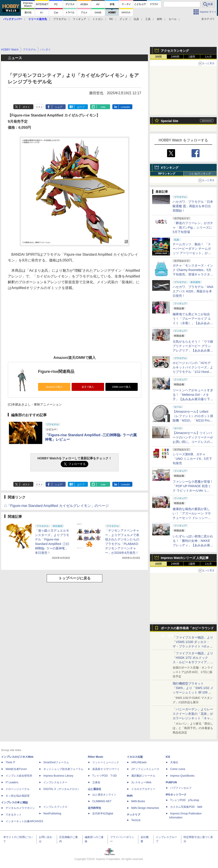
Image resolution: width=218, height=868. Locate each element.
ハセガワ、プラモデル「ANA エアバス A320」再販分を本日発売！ (193, 291)
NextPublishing (52, 814)
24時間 (175, 57)
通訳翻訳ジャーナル (143, 776)
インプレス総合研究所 (19, 776)
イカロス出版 (135, 757)
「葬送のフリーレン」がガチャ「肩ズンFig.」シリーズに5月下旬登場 (193, 227)
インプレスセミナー (55, 782)
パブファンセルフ (181, 788)
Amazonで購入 (54, 387)
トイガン (98, 19)
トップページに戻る (75, 578)
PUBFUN (171, 782)
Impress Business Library (58, 776)
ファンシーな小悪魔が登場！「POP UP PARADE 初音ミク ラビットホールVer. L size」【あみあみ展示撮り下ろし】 (193, 490)
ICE (168, 757)
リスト (39, 107)
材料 (159, 19)
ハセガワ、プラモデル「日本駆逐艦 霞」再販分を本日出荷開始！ (193, 206)
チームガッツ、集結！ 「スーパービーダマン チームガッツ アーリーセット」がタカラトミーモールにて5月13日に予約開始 (192, 253)
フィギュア (79, 19)
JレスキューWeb (141, 782)
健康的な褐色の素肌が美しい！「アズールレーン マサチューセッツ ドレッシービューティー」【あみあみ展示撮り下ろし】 (193, 518)
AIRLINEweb (139, 762)
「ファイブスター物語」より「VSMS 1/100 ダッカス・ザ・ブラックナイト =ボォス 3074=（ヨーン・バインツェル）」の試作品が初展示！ (193, 646)
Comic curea (178, 769)
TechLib (136, 820)
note (103, 107)
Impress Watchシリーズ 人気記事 (185, 558)
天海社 (174, 762)
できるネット (14, 815)
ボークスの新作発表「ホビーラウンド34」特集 (187, 629)
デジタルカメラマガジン (20, 808)
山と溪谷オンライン (104, 795)
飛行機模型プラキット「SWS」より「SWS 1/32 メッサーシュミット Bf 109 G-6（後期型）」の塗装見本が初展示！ (193, 692)
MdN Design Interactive (145, 808)
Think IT (10, 762)
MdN (130, 796)
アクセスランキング (175, 51)
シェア (59, 107)
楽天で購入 (88, 387)
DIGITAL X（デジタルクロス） (62, 789)
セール (173, 19)
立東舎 (96, 782)
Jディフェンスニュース (145, 769)
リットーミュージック (106, 762)
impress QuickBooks (182, 776)
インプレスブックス (55, 807)
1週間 (192, 57)
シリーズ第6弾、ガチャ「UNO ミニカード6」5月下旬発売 (192, 459)
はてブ (81, 107)
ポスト (26, 107)
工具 (148, 19)
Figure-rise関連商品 (56, 372)
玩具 (136, 19)
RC (111, 19)
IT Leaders (12, 782)
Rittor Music (96, 757)
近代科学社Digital (103, 814)
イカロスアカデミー (143, 789)
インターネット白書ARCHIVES (24, 821)
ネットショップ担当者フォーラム (63, 769)
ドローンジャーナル (18, 789)
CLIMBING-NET (102, 801)
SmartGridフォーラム (56, 762)
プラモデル (60, 19)
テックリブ (133, 815)
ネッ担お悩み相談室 (18, 796)
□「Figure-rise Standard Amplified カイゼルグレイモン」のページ (57, 506)
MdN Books (138, 801)
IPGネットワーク (176, 795)
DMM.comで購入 (121, 387)
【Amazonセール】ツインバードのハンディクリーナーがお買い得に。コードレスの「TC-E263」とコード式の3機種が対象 (193, 442)
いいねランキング (200, 174)
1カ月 (209, 57)
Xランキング (170, 168)
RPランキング (167, 174)
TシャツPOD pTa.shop (185, 800)
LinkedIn (125, 107)
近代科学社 (95, 808)
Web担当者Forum (16, 769)
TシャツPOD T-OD (105, 776)
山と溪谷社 (95, 789)
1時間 (158, 57)
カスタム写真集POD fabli (186, 807)
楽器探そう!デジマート (106, 769)
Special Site (170, 121)
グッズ (123, 19)
